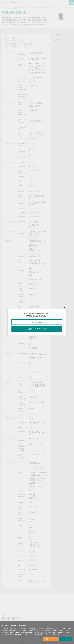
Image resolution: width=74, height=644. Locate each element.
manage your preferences (40, 632)
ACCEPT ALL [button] (66, 639)
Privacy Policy (45, 634)
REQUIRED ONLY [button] (51, 639)
